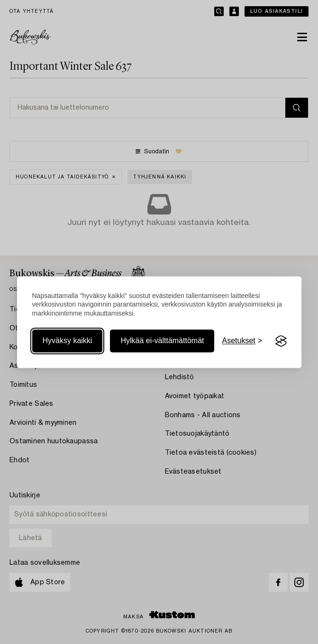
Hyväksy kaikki (68, 341)
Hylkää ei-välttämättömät (162, 341)
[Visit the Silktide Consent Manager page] (281, 341)
